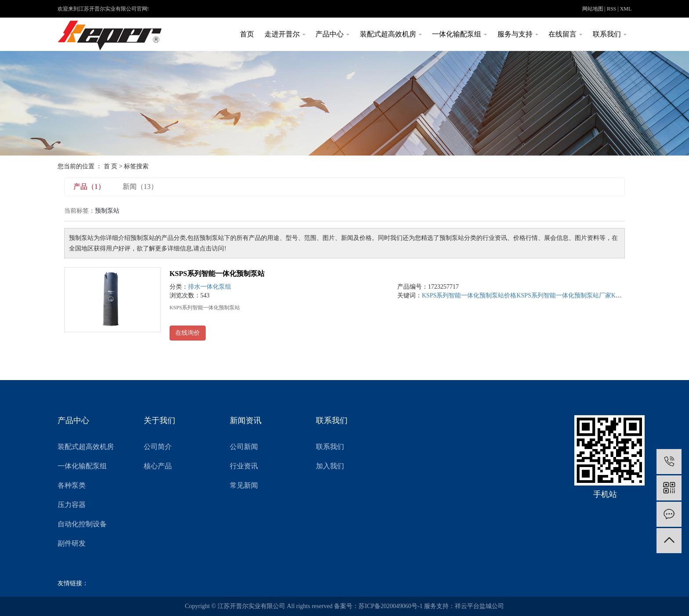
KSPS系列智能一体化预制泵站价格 (469, 295)
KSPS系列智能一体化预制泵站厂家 (564, 295)
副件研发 (72, 543)
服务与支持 (518, 34)
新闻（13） (140, 187)
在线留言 (565, 34)
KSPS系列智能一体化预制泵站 (217, 274)
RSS (611, 9)
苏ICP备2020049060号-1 (390, 606)
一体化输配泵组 (459, 34)
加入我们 (330, 466)
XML (626, 9)
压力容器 (72, 505)
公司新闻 (244, 447)
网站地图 (593, 9)
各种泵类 (72, 485)
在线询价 (188, 333)
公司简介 (158, 447)
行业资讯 (244, 466)
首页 (247, 34)
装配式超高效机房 (391, 34)
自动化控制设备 (82, 524)
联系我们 (610, 34)
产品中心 (332, 34)
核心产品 (158, 466)
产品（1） (89, 187)
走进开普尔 (285, 34)
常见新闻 (244, 485)
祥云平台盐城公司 (479, 606)
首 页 (111, 166)
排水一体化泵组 (210, 287)
